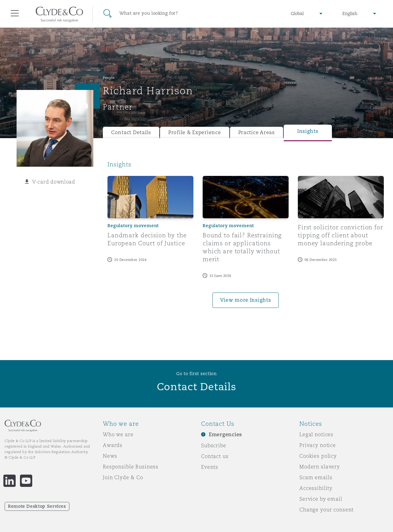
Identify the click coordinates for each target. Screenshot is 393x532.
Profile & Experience (195, 132)
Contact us (215, 456)
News (110, 456)
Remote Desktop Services (37, 506)
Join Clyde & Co (123, 477)
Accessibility (316, 488)
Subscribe (214, 445)
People (109, 78)
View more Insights (245, 300)
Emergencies (225, 435)
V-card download (54, 182)
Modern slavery (320, 467)
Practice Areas (257, 132)
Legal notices (316, 434)
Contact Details (131, 132)
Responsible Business (131, 467)
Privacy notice (318, 445)
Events (210, 467)
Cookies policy (318, 456)
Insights (308, 131)
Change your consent (327, 510)
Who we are (118, 434)
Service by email (321, 499)
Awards (113, 445)
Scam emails (316, 477)
